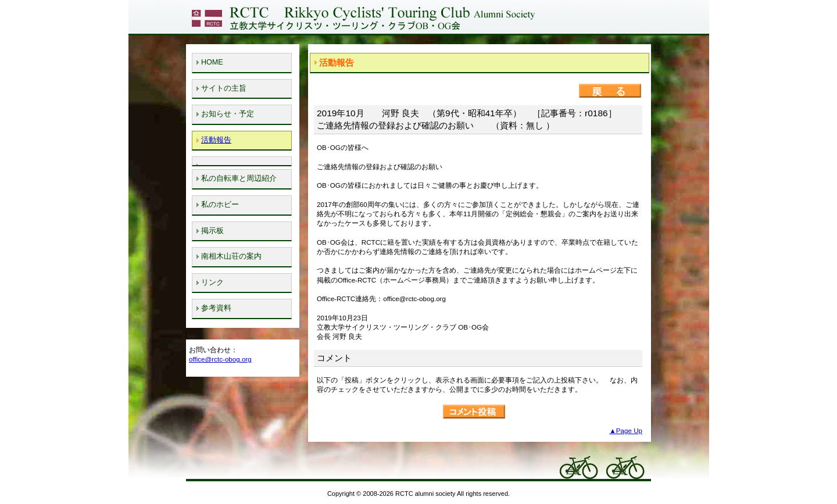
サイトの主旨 (224, 88)
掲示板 (212, 231)
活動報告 (216, 140)
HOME (212, 62)
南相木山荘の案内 (231, 256)
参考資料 (216, 308)
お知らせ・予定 (228, 114)
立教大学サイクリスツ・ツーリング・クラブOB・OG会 (362, 17)
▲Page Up (626, 430)
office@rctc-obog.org (220, 359)
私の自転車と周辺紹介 (239, 178)
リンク (212, 283)
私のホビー (220, 205)
